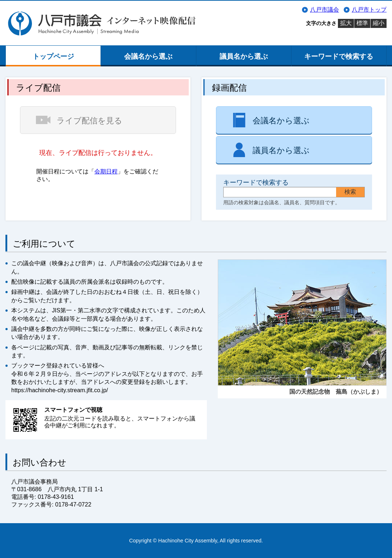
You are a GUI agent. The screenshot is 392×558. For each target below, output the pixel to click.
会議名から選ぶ (148, 56)
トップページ (53, 56)
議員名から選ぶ (244, 56)
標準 (362, 23)
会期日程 (106, 171)
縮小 (379, 23)
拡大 (346, 23)
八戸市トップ (369, 10)
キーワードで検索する (339, 56)
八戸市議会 (324, 10)
